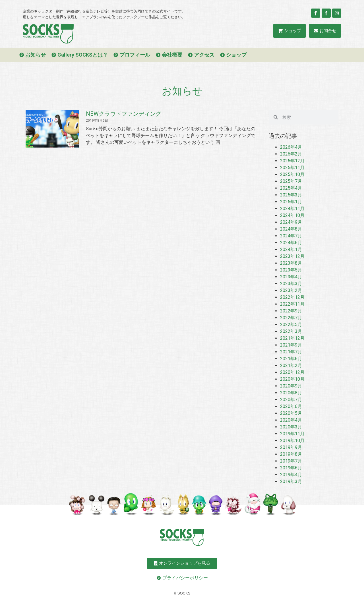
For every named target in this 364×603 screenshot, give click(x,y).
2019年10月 (292, 441)
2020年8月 (291, 393)
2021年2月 (291, 365)
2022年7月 (291, 318)
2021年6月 (291, 359)
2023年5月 (291, 270)
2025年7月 (291, 181)
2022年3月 (291, 331)
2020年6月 (291, 406)
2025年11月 (292, 168)
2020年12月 (292, 372)
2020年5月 (291, 413)
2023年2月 (291, 290)
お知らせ (36, 55)
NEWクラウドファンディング (124, 114)
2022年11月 (292, 304)
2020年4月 (291, 420)
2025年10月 (292, 174)
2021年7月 (291, 352)
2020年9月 (291, 386)
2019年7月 (291, 461)
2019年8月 (291, 454)
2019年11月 (292, 434)
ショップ (236, 55)
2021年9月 (291, 345)
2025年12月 (292, 161)
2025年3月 (291, 195)
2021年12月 (292, 338)
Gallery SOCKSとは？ (83, 55)
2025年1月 (291, 202)
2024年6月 (291, 243)
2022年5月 (291, 325)
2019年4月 (291, 475)
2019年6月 (291, 468)
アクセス (204, 55)
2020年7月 (291, 400)
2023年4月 (291, 277)
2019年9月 (291, 447)
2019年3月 (291, 481)
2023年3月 (291, 284)
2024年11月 (292, 209)
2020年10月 (292, 379)
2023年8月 (291, 263)
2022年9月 (291, 311)
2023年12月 (292, 256)
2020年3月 (291, 427)
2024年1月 (291, 249)
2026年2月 (291, 154)
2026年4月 (291, 147)
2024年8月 (291, 229)
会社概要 (172, 55)
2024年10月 (292, 215)
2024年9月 (291, 222)
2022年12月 (292, 297)
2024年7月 (291, 236)
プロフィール (135, 55)
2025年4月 (291, 188)
